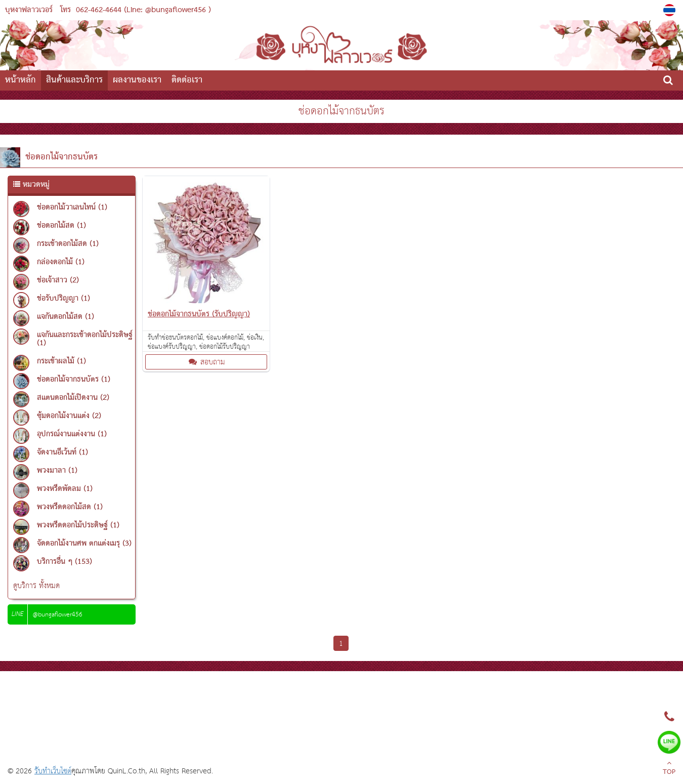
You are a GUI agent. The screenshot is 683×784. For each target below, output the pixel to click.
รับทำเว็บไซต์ (53, 771)
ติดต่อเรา (187, 80)
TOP (669, 769)
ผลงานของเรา (137, 80)
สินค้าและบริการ (74, 80)
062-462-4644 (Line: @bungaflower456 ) (143, 10)
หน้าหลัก (20, 80)
